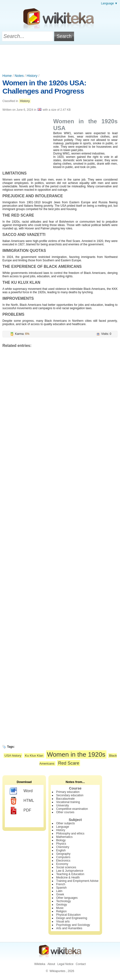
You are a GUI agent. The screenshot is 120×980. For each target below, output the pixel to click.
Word (21, 791)
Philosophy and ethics (70, 834)
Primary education (68, 792)
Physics (61, 844)
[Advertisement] (60, 58)
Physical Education (68, 915)
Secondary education (70, 795)
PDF (20, 811)
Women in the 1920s (76, 754)
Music (60, 908)
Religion (61, 911)
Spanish (61, 888)
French (61, 884)
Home (7, 76)
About (51, 964)
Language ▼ (109, 3)
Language (63, 827)
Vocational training (68, 802)
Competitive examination (72, 809)
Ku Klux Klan (34, 756)
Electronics (63, 861)
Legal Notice (65, 964)
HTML (22, 801)
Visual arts (63, 921)
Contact (81, 964)
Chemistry (63, 847)
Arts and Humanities (69, 928)
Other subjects (65, 823)
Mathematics (64, 837)
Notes (19, 76)
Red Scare (69, 763)
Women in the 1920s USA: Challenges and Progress (44, 87)
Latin (59, 891)
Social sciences (66, 867)
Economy (62, 864)
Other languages (67, 898)
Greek (60, 894)
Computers (63, 857)
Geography (63, 854)
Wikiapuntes (57, 971)
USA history (13, 756)
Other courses (65, 812)
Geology (62, 905)
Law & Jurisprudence (70, 871)
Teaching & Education (70, 874)
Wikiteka (40, 964)
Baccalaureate (65, 799)
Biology (61, 840)
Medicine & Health (68, 878)
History (32, 76)
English (61, 850)
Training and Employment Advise (77, 881)
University (63, 805)
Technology (64, 901)
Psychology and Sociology (73, 925)
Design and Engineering (72, 918)
